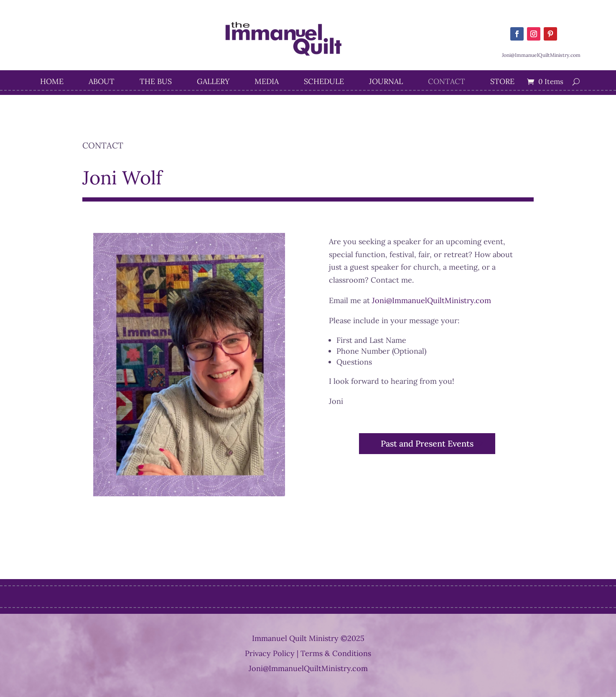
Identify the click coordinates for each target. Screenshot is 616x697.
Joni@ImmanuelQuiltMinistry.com (431, 300)
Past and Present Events (427, 443)
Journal (386, 82)
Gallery (213, 82)
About (102, 82)
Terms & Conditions (336, 653)
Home (52, 82)
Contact (447, 82)
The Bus (156, 82)
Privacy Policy (270, 653)
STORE (502, 82)
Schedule (324, 82)
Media (267, 82)
